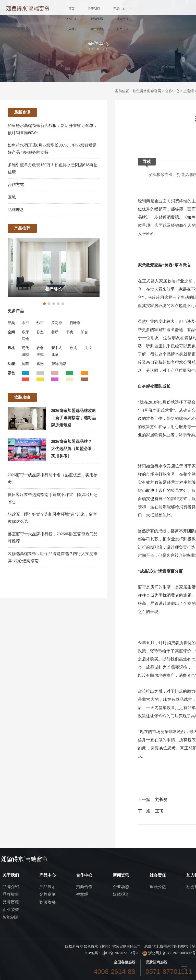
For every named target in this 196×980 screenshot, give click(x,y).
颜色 (11, 373)
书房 (70, 332)
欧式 (73, 348)
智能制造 (11, 917)
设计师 (173, 547)
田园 (25, 355)
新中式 (57, 348)
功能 (11, 364)
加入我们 (71, 29)
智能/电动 (59, 364)
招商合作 (84, 887)
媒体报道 (121, 894)
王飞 (159, 811)
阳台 (84, 332)
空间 (11, 332)
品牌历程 (11, 902)
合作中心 (71, 19)
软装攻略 (47, 902)
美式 (40, 355)
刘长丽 (161, 800)
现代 (25, 348)
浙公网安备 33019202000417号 (169, 953)
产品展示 (47, 887)
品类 (11, 323)
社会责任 (122, 19)
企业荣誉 (11, 910)
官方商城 (97, 29)
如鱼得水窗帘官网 (147, 91)
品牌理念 (16, 210)
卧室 (40, 332)
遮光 (40, 364)
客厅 (25, 332)
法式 (88, 348)
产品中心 (119, 9)
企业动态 (121, 887)
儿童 (55, 355)
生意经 (189, 91)
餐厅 (55, 332)
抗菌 (25, 364)
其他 (25, 339)
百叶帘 (75, 323)
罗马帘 (57, 323)
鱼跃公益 (158, 887)
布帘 (25, 323)
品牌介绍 (11, 887)
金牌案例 (47, 894)
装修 (188, 338)
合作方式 (16, 185)
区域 (12, 197)
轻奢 (40, 348)
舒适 (179, 330)
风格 (11, 348)
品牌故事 (11, 894)
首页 (71, 9)
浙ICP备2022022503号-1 (120, 953)
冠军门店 (122, 29)
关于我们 (94, 9)
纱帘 (40, 323)
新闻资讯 (97, 19)
